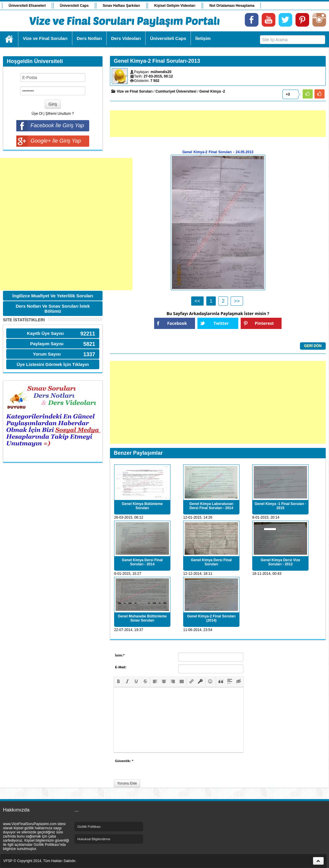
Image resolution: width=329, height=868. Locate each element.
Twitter (221, 323)
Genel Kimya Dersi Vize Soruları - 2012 (280, 562)
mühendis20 (161, 72)
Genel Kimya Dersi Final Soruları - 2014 (142, 562)
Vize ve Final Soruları (135, 91)
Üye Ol (37, 114)
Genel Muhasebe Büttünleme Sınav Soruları (142, 618)
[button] (119, 681)
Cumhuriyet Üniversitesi (176, 91)
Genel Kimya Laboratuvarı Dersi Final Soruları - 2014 (211, 506)
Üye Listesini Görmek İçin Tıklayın (53, 364)
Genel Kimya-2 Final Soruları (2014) (211, 618)
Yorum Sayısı (47, 354)
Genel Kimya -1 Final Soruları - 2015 (280, 506)
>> (237, 301)
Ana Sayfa (9, 39)
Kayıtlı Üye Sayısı (45, 333)
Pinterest (264, 323)
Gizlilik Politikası (89, 827)
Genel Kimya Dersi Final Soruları (211, 562)
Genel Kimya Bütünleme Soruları (142, 506)
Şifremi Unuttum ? (60, 114)
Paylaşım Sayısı (47, 344)
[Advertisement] (66, 224)
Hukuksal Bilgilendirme (94, 839)
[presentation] (119, 681)
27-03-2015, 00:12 (158, 76)
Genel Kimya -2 (212, 91)
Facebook (177, 323)
